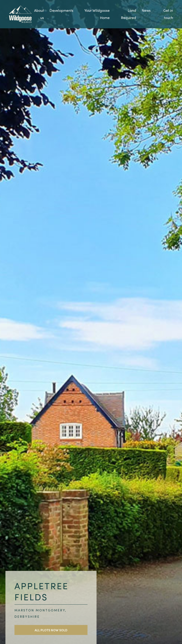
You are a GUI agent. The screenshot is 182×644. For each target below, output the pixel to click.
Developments (61, 10)
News (146, 10)
